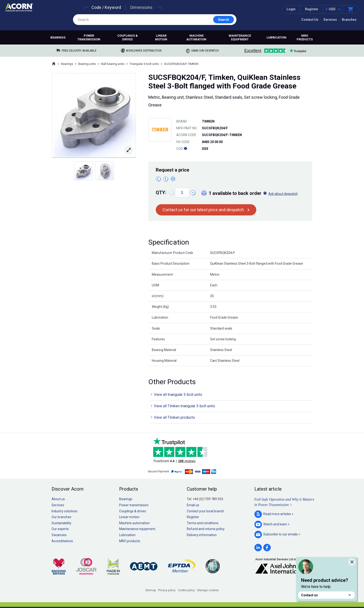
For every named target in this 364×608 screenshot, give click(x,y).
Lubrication (276, 37)
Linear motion (161, 37)
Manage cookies (208, 590)
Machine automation (196, 37)
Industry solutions (64, 511)
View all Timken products (174, 417)
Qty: (161, 193)
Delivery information (202, 535)
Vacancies (59, 535)
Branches (349, 20)
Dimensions (141, 7)
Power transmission (89, 37)
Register (312, 9)
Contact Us (310, 20)
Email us (193, 505)
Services (330, 20)
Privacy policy (167, 590)
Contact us (326, 595)
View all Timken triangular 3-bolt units (184, 406)
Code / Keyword (106, 7)
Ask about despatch (283, 194)
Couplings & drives (128, 37)
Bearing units (87, 64)
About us (58, 499)
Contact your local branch (205, 511)
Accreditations (62, 541)
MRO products (305, 37)
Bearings (58, 37)
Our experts (60, 529)
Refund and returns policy (206, 529)
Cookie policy (186, 590)
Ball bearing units (113, 64)
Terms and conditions (203, 523)
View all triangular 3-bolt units (178, 395)
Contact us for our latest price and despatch (203, 210)
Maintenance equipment (240, 37)
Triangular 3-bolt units (144, 64)
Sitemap (151, 590)
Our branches (61, 517)
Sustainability (61, 523)
